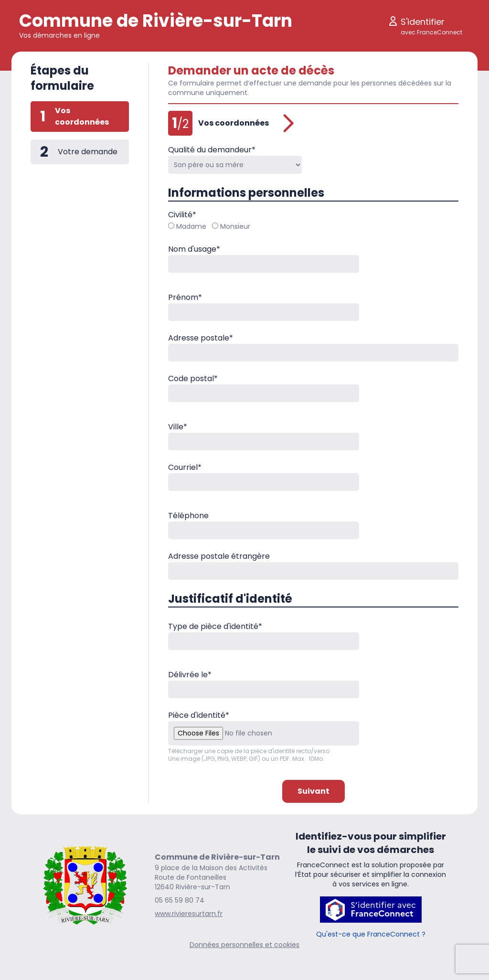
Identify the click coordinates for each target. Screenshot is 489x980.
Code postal (193, 378)
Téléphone (188, 516)
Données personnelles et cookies (244, 945)
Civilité (182, 215)
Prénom (185, 297)
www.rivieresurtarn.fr (189, 914)
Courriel (185, 467)
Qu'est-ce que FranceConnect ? (371, 934)
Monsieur (231, 226)
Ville (178, 427)
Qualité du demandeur (212, 150)
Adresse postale (201, 338)
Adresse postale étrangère (219, 556)
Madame (187, 226)
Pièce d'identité (199, 715)
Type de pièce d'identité (215, 626)
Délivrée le (190, 675)
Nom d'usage (194, 249)
